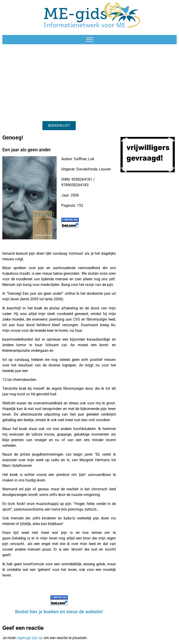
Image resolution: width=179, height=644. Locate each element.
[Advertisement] (59, 81)
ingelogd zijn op (30, 638)
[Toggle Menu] (89, 39)
